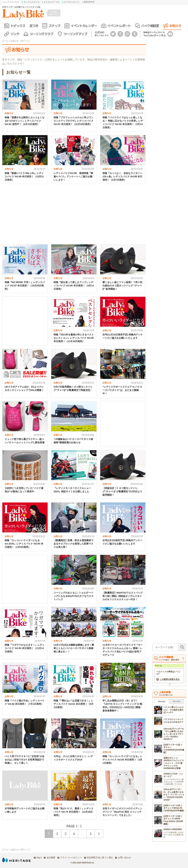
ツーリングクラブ (41, 34)
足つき (34, 26)
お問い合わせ (124, 858)
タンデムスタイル (32, 2)
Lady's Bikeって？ (54, 13)
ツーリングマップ (75, 34)
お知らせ (175, 26)
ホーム (5, 41)
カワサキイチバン (72, 2)
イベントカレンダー (84, 26)
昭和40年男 (89, 2)
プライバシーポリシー (71, 858)
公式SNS (102, 34)
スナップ (54, 26)
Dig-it (39, 858)
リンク (15, 34)
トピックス (18, 26)
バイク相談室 (150, 26)
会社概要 (51, 858)
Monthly (177, 701)
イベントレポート (119, 26)
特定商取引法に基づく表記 (100, 858)
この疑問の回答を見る (170, 679)
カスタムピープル (52, 2)
